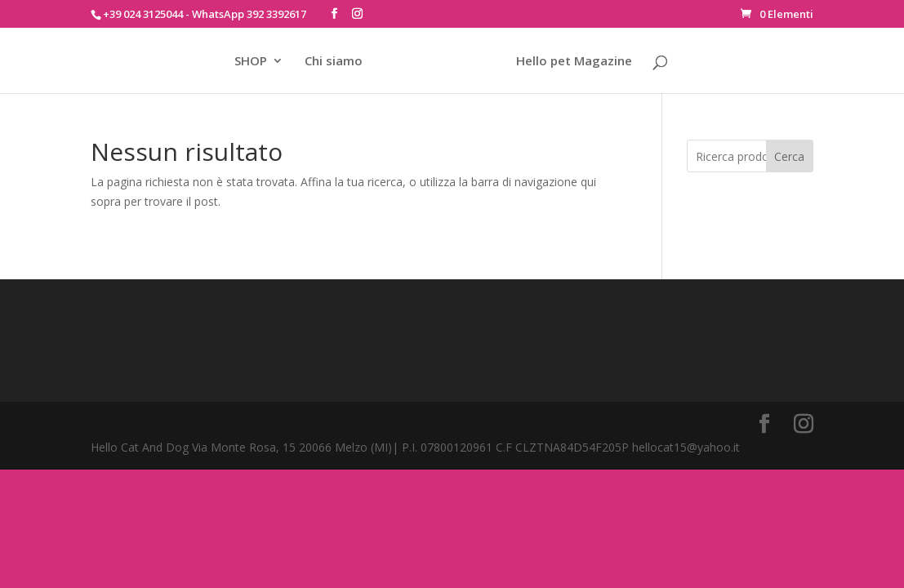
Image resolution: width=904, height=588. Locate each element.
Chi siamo (334, 62)
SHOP (251, 62)
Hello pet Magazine (574, 62)
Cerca (789, 156)
